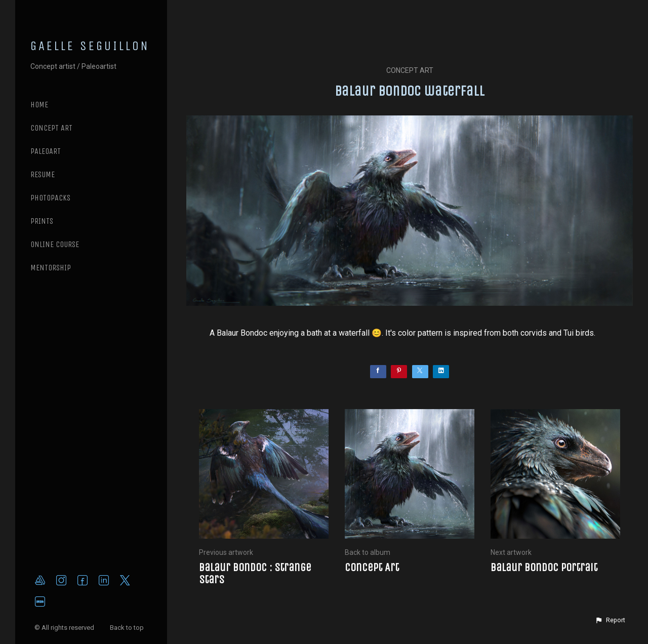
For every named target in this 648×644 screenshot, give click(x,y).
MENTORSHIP (51, 268)
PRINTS (42, 221)
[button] (610, 620)
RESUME (43, 174)
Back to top (128, 628)
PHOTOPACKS (50, 198)
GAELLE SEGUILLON (90, 46)
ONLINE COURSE (55, 244)
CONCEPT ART (51, 128)
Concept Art (410, 70)
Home (39, 105)
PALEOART (46, 151)
